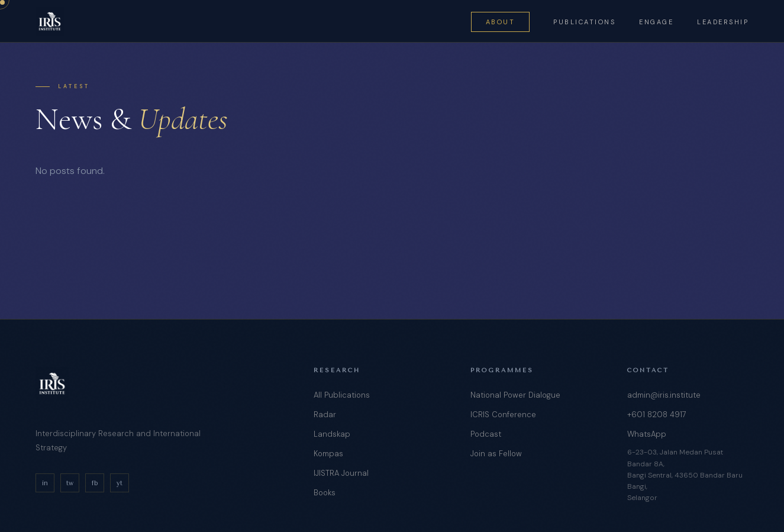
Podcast (486, 434)
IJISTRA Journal (341, 473)
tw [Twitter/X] (70, 483)
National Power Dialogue (515, 395)
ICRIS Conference (503, 415)
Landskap (332, 434)
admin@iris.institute (664, 395)
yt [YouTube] (120, 483)
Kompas (328, 454)
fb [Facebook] (95, 483)
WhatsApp (647, 434)
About (501, 22)
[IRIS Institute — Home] (50, 21)
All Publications (342, 395)
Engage (656, 22)
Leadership (723, 22)
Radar (325, 415)
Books (325, 493)
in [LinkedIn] (45, 483)
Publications (584, 22)
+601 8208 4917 (657, 415)
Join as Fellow (496, 454)
